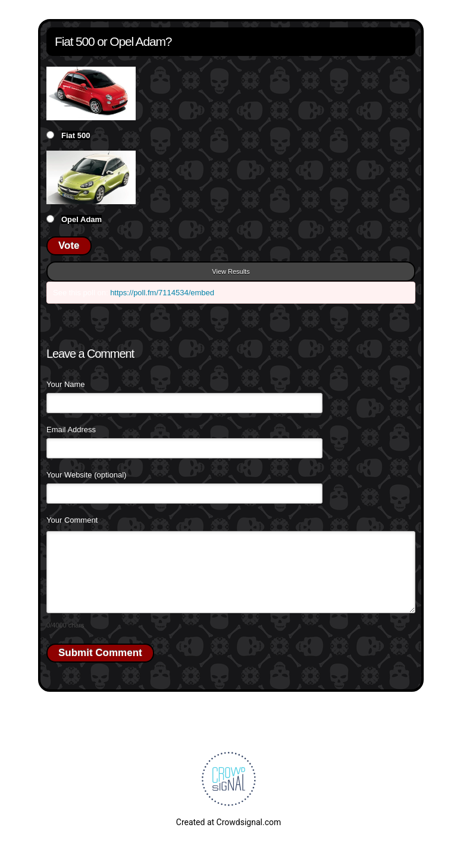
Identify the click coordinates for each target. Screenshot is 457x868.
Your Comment (72, 520)
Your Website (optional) (86, 475)
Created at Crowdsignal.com (228, 822)
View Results (231, 271)
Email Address (71, 430)
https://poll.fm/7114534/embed (162, 293)
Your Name (66, 384)
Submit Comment (100, 653)
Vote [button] (69, 246)
